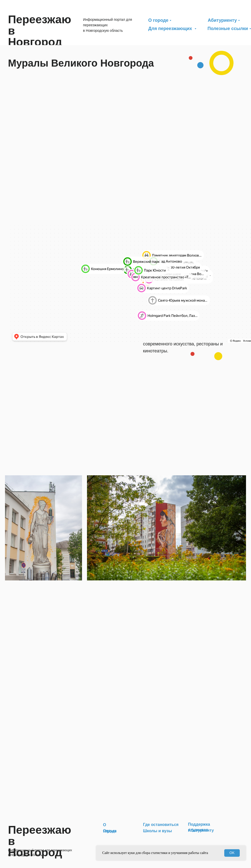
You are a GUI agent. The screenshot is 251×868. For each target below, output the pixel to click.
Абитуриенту (222, 20)
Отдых (110, 831)
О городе (158, 20)
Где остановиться (161, 825)
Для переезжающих (171, 29)
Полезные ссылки (228, 29)
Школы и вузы (157, 831)
